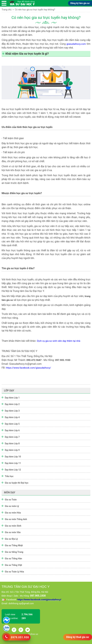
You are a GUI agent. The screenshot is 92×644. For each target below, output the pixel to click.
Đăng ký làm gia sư (80, 3)
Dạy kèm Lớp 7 (12, 437)
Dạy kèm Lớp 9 (12, 450)
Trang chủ (7, 10)
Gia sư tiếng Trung (14, 552)
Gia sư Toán (11, 500)
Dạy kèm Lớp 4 (12, 417)
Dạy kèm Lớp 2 (12, 404)
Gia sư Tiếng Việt (13, 565)
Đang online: (12, 618)
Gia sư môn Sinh (13, 526)
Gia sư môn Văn (13, 532)
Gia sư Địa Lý (11, 539)
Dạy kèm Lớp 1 (12, 398)
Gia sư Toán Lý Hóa (14, 572)
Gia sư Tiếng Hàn (13, 559)
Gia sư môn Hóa (13, 513)
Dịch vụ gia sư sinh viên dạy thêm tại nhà (59, 341)
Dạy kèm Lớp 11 (13, 463)
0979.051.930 (20, 637)
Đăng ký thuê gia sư (78, 637)
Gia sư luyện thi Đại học (17, 483)
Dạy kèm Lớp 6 (12, 430)
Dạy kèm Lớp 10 (13, 457)
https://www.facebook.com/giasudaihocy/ (28, 368)
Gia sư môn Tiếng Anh (16, 519)
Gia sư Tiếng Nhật (14, 545)
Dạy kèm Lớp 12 (13, 470)
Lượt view (10, 614)
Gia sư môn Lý (12, 506)
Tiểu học (9, 476)
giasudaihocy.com (76, 44)
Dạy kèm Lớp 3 (12, 411)
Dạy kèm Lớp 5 (12, 424)
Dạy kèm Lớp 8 (12, 443)
